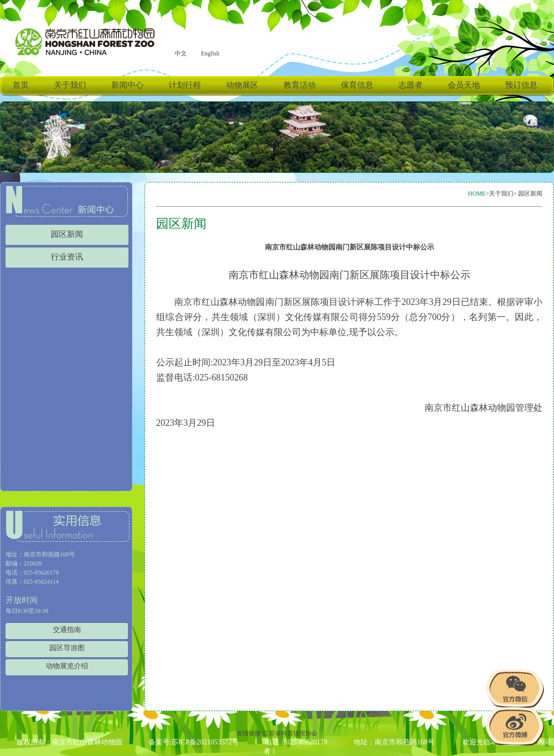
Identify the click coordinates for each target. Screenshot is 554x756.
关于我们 (70, 85)
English (210, 53)
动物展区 (242, 85)
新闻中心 (127, 85)
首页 (21, 85)
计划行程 (185, 85)
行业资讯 (67, 257)
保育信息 (357, 85)
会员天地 (464, 85)
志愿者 (410, 85)
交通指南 (67, 630)
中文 (181, 53)
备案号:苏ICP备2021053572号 (194, 742)
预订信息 (521, 85)
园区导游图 (67, 648)
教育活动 (300, 85)
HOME (477, 194)
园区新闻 (67, 234)
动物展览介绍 (67, 666)
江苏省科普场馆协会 (290, 733)
